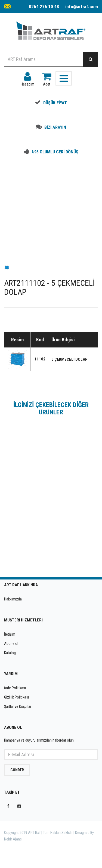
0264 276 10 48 (44, 7)
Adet (47, 78)
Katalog (10, 653)
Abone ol (11, 644)
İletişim (10, 634)
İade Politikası (15, 688)
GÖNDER (17, 770)
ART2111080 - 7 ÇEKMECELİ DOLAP (51, 523)
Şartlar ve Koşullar (18, 706)
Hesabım (27, 78)
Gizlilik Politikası (16, 697)
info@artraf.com (82, 7)
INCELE (51, 551)
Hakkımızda (13, 599)
